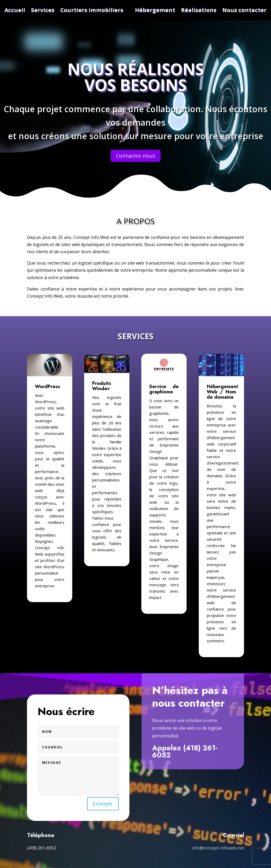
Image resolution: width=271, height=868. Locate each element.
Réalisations (199, 10)
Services (43, 10)
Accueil (15, 10)
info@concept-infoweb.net (218, 848)
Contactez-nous (136, 156)
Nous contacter (244, 10)
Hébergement (155, 10)
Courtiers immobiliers (92, 10)
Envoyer (103, 804)
